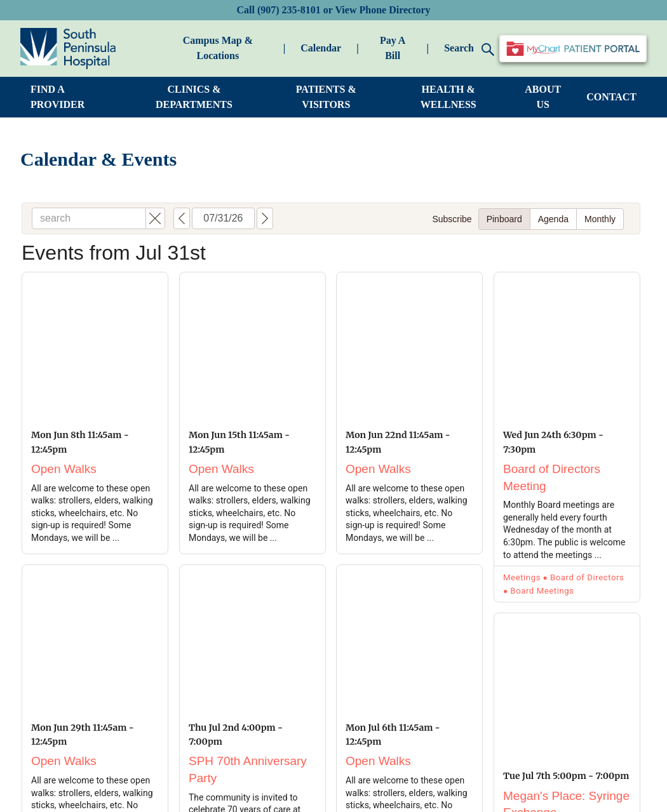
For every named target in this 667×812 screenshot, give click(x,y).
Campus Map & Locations (218, 48)
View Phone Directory (382, 10)
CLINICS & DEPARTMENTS (194, 97)
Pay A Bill (393, 48)
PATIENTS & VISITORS (326, 97)
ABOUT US (543, 97)
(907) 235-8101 (289, 10)
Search (469, 49)
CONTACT (611, 97)
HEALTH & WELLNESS (448, 97)
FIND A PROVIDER (57, 97)
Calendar (321, 48)
